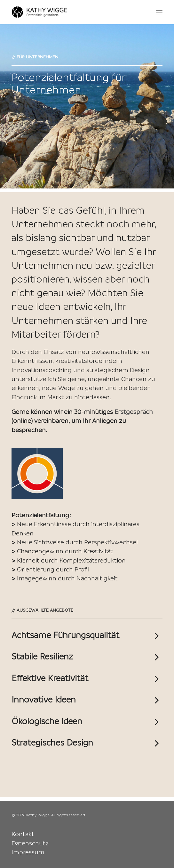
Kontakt (23, 834)
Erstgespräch (134, 412)
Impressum (28, 852)
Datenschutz (30, 843)
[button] (159, 12)
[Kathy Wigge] (40, 12)
